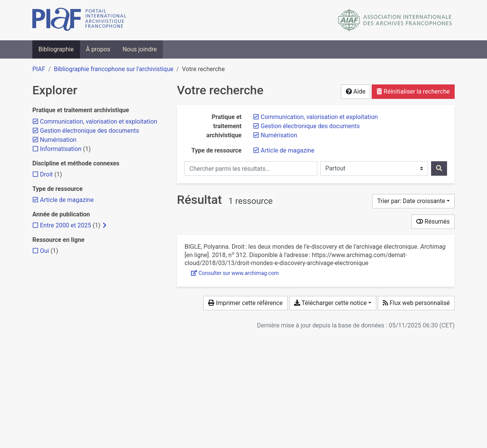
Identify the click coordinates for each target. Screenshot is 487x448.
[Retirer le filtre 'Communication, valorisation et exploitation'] (319, 117)
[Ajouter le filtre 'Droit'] (46, 174)
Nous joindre (140, 49)
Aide (356, 91)
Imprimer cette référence (245, 303)
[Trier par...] (413, 201)
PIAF (39, 69)
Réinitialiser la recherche (413, 91)
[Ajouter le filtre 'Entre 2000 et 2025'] (65, 225)
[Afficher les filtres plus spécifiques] (105, 226)
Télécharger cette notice (330, 303)
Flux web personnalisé (416, 303)
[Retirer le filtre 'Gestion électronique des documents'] (310, 126)
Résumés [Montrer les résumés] (433, 222)
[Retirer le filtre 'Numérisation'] (279, 135)
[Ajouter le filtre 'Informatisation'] (61, 149)
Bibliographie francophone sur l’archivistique (113, 69)
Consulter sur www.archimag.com (235, 273)
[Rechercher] (439, 168)
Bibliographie (56, 49)
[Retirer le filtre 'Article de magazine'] (287, 150)
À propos (98, 49)
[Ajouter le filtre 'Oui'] (45, 251)
